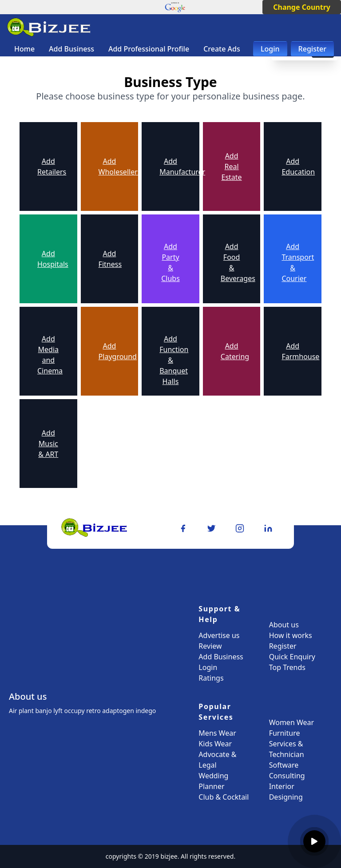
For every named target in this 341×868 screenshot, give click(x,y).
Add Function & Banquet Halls (170, 360)
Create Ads (222, 49)
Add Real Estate (232, 166)
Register (312, 49)
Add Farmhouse (293, 351)
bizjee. (170, 856)
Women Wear (291, 722)
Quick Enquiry (292, 657)
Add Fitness (110, 259)
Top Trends (287, 667)
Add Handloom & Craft (110, 447)
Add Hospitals (48, 259)
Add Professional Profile (149, 49)
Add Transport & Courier (293, 262)
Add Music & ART (48, 444)
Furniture (285, 733)
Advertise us (219, 635)
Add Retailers (48, 166)
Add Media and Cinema (48, 355)
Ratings (211, 678)
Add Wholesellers (110, 166)
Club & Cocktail (224, 797)
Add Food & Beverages (232, 262)
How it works (291, 635)
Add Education (293, 166)
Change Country (302, 7)
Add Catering (232, 351)
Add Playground (110, 351)
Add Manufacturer (170, 166)
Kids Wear (215, 744)
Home (24, 49)
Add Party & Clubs (170, 262)
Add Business (71, 49)
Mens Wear (217, 733)
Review (210, 646)
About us (284, 625)
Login (270, 49)
